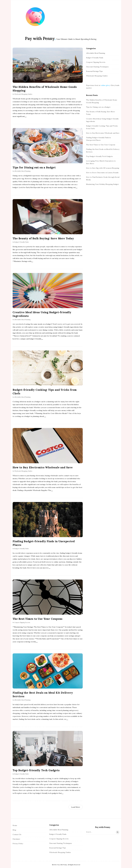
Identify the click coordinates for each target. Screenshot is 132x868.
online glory (105, 85)
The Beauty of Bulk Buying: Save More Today (43, 238)
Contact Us (17, 834)
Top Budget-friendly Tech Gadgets (36, 770)
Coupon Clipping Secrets (22, 622)
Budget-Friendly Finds (21, 242)
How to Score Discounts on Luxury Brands (102, 173)
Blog (14, 830)
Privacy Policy (18, 844)
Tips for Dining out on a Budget (34, 167)
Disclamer (16, 839)
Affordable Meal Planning (22, 171)
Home (15, 825)
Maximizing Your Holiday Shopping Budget (102, 184)
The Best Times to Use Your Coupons (38, 619)
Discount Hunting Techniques (97, 67)
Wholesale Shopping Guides (23, 94)
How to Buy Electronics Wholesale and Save (43, 467)
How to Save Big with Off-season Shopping (103, 168)
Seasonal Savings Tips (94, 71)
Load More (76, 807)
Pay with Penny (40, 38)
